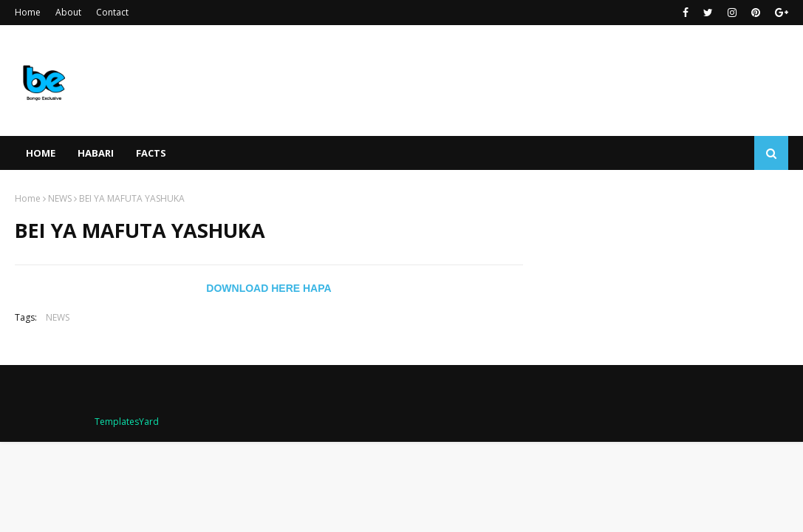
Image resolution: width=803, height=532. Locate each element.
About (68, 12)
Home (28, 12)
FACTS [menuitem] (151, 153)
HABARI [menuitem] (96, 153)
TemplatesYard (127, 422)
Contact (112, 12)
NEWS (60, 198)
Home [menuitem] (41, 153)
